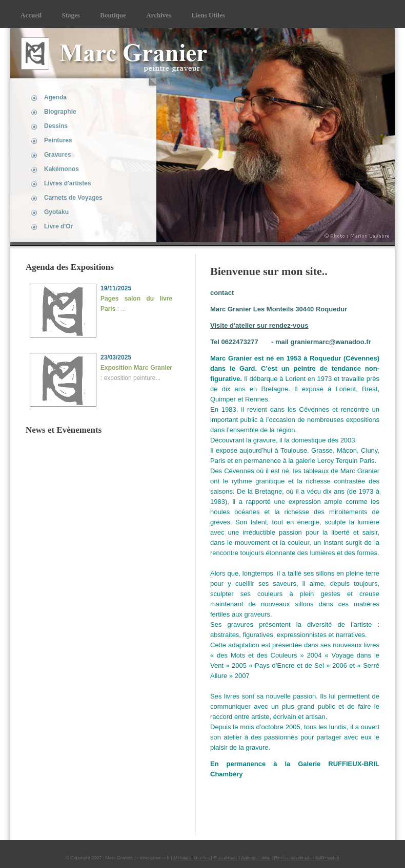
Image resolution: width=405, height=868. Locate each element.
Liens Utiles (208, 15)
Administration (256, 858)
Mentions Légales (191, 858)
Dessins (56, 126)
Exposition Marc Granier (136, 368)
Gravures (58, 155)
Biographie (60, 112)
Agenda (55, 97)
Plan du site (225, 858)
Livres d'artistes (68, 183)
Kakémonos (62, 169)
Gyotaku (56, 212)
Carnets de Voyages (73, 198)
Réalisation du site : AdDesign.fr (307, 858)
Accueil (31, 15)
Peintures (58, 140)
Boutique (113, 15)
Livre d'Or (58, 226)
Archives (159, 15)
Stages (71, 15)
